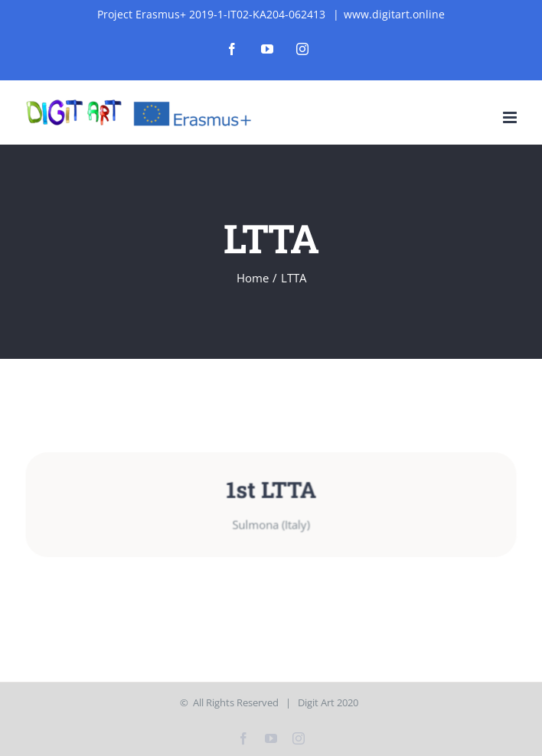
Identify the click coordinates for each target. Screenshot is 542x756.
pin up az (37, 0)
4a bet (181, 0)
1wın (1, 0)
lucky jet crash (155, 0)
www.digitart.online (394, 14)
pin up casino (160, 0)
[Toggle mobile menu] (511, 117)
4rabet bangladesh (149, 0)
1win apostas (193, 0)
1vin (12, 0)
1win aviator (84, 0)
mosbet (80, 0)
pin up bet (168, 0)
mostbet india (121, 0)
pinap (43, 0)
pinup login (135, 0)
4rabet (128, 0)
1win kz (107, 0)
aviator (64, 0)
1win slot (77, 0)
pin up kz (33, 0)
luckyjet (142, 0)
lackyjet (17, 0)
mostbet (9, 0)
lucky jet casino (5, 0)
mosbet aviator (115, 0)
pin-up (57, 0)
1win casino (188, 0)
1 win (14, 0)
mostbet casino (29, 0)
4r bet (40, 0)
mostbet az (54, 0)
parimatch (61, 0)
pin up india (23, 0)
